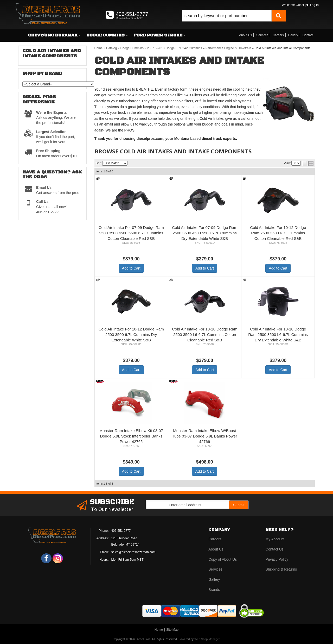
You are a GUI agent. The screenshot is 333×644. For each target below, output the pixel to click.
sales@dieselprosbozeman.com (133, 552)
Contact (308, 35)
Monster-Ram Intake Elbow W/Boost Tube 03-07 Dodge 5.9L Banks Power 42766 (204, 436)
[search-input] (227, 16)
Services (262, 35)
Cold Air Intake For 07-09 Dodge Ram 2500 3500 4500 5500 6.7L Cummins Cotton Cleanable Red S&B (131, 233)
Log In (313, 5)
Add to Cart (131, 268)
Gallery (293, 35)
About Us (245, 35)
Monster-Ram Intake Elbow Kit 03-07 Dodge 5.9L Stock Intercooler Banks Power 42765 (131, 436)
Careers (278, 35)
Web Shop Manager (207, 639)
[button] (234, 21)
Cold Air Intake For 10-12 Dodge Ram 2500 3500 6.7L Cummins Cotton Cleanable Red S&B (278, 233)
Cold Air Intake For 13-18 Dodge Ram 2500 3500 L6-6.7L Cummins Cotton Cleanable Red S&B (205, 334)
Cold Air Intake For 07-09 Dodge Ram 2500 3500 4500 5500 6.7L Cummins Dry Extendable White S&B (205, 233)
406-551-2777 (121, 531)
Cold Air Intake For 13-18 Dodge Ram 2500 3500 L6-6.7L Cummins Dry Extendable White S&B (278, 334)
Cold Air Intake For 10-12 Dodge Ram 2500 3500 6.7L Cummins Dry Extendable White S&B (131, 334)
